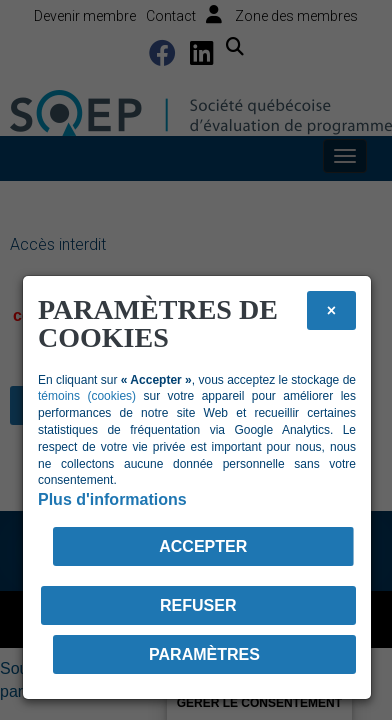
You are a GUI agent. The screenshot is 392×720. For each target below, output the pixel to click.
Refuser (198, 605)
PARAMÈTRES (204, 654)
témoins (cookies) (87, 396)
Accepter (203, 546)
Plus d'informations (112, 499)
